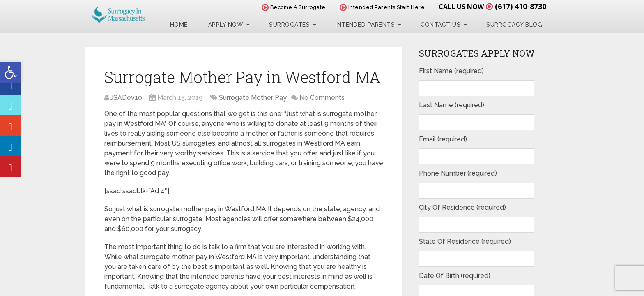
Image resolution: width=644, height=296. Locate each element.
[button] (11, 72)
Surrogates (289, 25)
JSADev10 (126, 98)
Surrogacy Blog (514, 25)
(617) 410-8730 (521, 6)
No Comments (322, 98)
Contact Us (440, 25)
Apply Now (226, 25)
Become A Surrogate (294, 7)
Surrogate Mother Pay (253, 98)
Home (179, 25)
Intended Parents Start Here (382, 7)
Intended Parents (365, 25)
